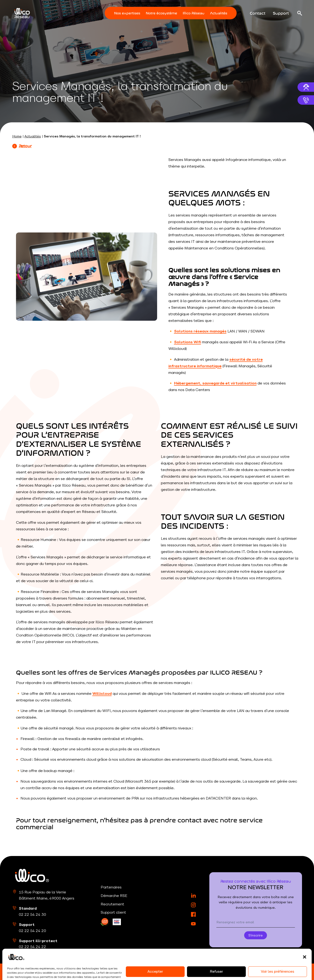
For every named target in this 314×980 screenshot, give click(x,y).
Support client (113, 912)
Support (281, 13)
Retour (22, 146)
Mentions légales (60, 972)
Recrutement (112, 904)
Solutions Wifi (188, 342)
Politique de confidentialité (99, 972)
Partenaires (111, 887)
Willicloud (102, 693)
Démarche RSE (114, 896)
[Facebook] (193, 914)
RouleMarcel (292, 972)
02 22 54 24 (32, 914)
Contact (258, 13)
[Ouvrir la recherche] (300, 13)
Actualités (219, 13)
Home (17, 136)
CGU (128, 972)
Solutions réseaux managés (200, 331)
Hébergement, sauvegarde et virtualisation (215, 383)
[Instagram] (193, 905)
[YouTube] (193, 924)
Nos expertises (127, 13)
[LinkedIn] (105, 922)
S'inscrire (256, 935)
